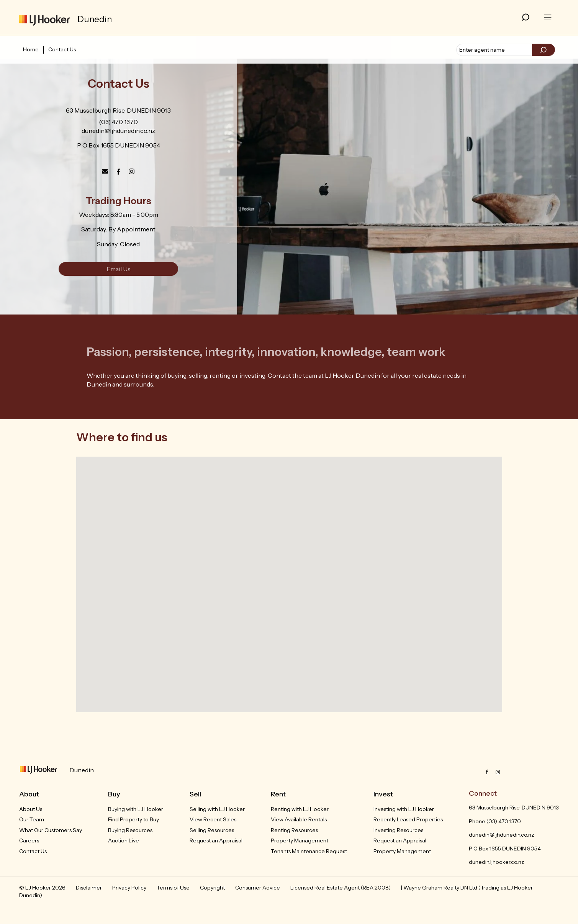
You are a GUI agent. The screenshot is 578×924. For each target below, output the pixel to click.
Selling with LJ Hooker (217, 809)
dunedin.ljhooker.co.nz (496, 862)
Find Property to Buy (133, 819)
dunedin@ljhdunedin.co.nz (118, 131)
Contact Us (62, 49)
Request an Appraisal (216, 840)
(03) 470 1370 (118, 122)
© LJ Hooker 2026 (42, 888)
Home (31, 49)
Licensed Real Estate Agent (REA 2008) (341, 888)
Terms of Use (173, 888)
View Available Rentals (299, 819)
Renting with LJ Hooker (300, 809)
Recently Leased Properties (408, 819)
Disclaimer (89, 888)
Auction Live (124, 840)
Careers (29, 840)
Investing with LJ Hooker (404, 809)
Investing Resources (398, 830)
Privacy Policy (129, 888)
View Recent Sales (213, 819)
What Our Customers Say (51, 830)
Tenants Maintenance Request (309, 851)
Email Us (119, 269)
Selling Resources (212, 830)
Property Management (300, 840)
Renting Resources (294, 830)
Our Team (32, 819)
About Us (31, 809)
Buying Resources (130, 830)
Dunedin (82, 770)
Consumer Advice (258, 888)
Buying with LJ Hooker (136, 809)
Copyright (212, 888)
